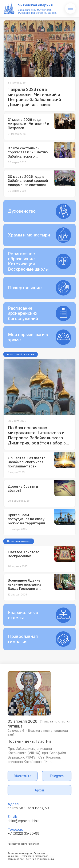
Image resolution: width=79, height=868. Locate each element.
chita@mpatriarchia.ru (24, 821)
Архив (40, 790)
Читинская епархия (35, 5)
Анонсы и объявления (21, 354)
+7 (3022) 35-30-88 (23, 833)
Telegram (57, 776)
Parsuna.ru (34, 844)
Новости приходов (19, 541)
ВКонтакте (23, 776)
